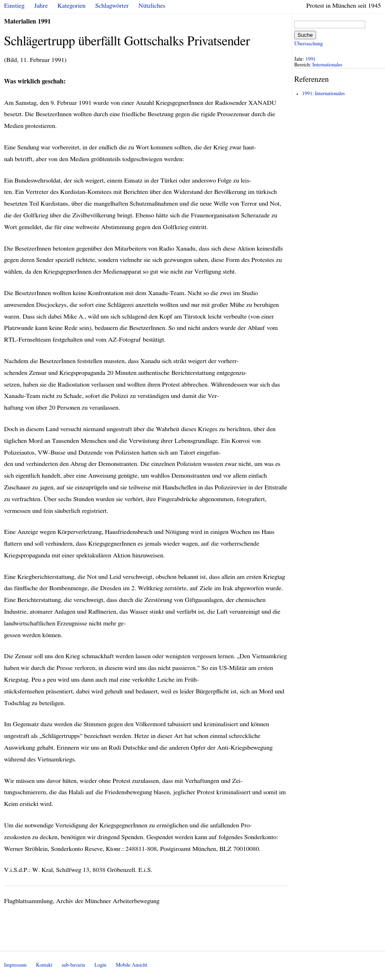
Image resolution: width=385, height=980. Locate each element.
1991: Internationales (323, 94)
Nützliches (152, 6)
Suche (305, 35)
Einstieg (14, 6)
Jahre (41, 6)
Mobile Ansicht (132, 965)
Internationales (327, 65)
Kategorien (72, 6)
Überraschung (308, 44)
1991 (311, 59)
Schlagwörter (112, 6)
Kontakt (44, 965)
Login (101, 965)
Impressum (15, 965)
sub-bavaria (73, 965)
